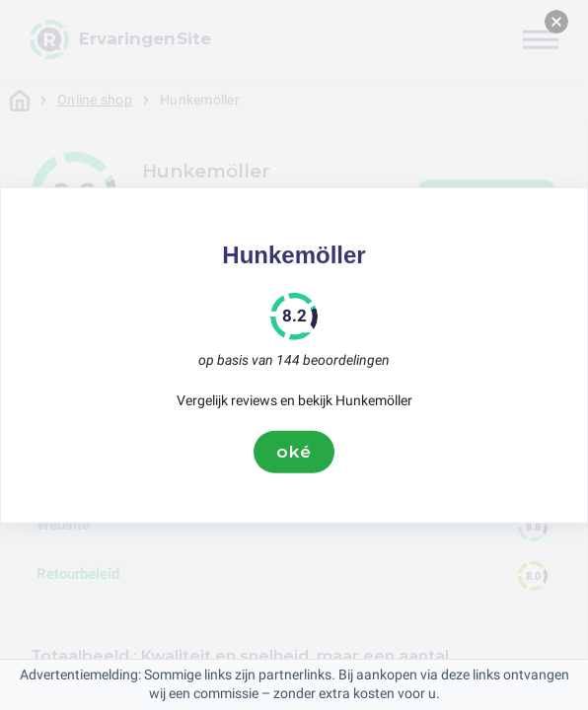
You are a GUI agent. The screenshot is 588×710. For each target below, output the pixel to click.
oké (294, 452)
